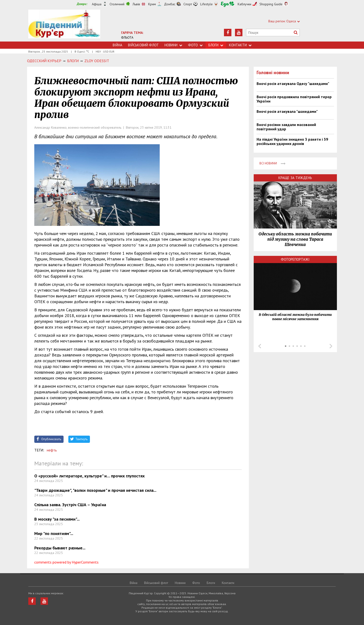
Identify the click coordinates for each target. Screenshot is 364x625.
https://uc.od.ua (64, 26)
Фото (195, 45)
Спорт (188, 4)
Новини (173, 45)
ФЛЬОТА (127, 37)
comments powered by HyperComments (66, 562)
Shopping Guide (271, 4)
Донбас (170, 4)
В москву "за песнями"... (57, 519)
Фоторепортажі (295, 259)
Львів (136, 4)
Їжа (228, 4)
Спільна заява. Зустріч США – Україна (70, 505)
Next (331, 346)
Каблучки (244, 4)
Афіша (97, 4)
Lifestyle (206, 4)
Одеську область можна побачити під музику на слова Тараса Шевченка (295, 239)
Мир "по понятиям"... (54, 533)
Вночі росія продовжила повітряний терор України (294, 99)
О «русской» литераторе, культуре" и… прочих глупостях (89, 476)
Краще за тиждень (295, 178)
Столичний (117, 4)
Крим (152, 4)
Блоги (216, 45)
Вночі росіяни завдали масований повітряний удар (286, 127)
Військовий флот (143, 45)
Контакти (240, 45)
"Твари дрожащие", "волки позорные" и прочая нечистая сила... (95, 490)
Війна (117, 45)
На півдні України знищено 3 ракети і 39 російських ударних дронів (292, 141)
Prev (260, 346)
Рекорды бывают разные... (60, 548)
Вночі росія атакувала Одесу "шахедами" (293, 84)
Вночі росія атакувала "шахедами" (287, 111)
